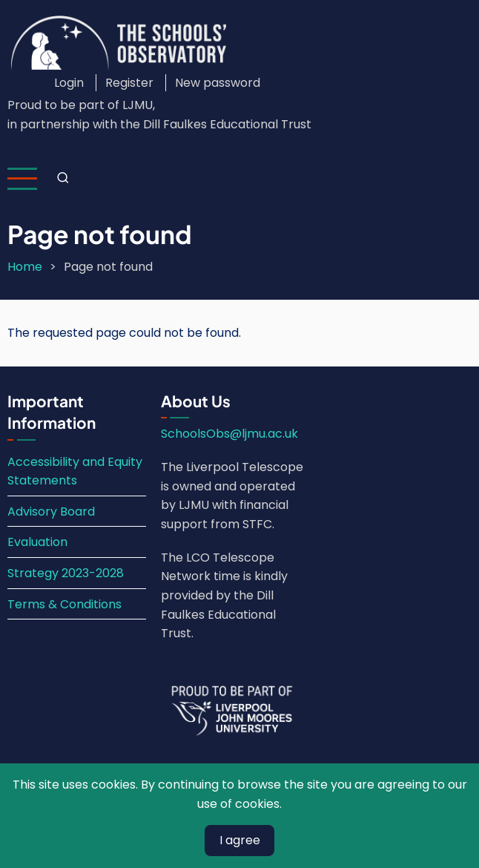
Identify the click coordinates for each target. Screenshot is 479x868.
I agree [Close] (240, 840)
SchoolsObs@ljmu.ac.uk (229, 434)
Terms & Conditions (65, 604)
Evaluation (37, 542)
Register (129, 83)
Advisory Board (51, 512)
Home (25, 267)
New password (218, 83)
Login (69, 83)
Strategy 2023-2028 (66, 573)
